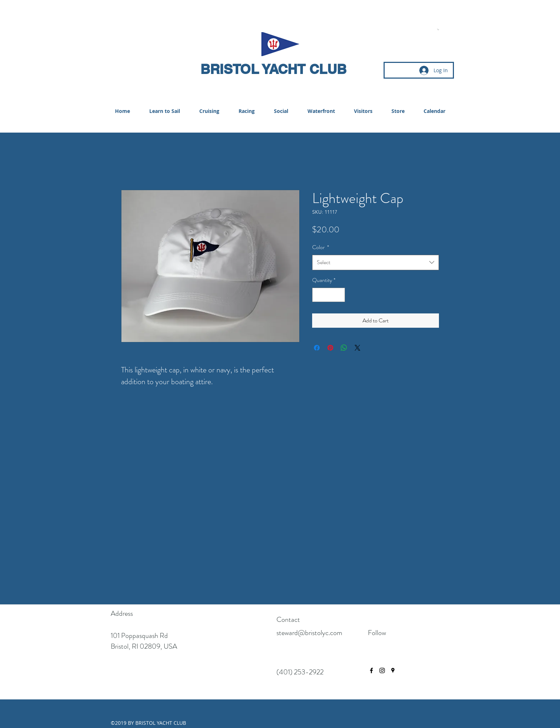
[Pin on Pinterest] (330, 348)
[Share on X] (357, 348)
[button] (438, 29)
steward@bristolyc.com (309, 633)
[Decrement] (318, 295)
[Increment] (339, 295)
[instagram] (382, 670)
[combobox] (376, 263)
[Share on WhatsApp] (344, 348)
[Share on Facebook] (317, 348)
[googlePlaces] (393, 670)
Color (321, 247)
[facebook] (371, 670)
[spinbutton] (329, 295)
